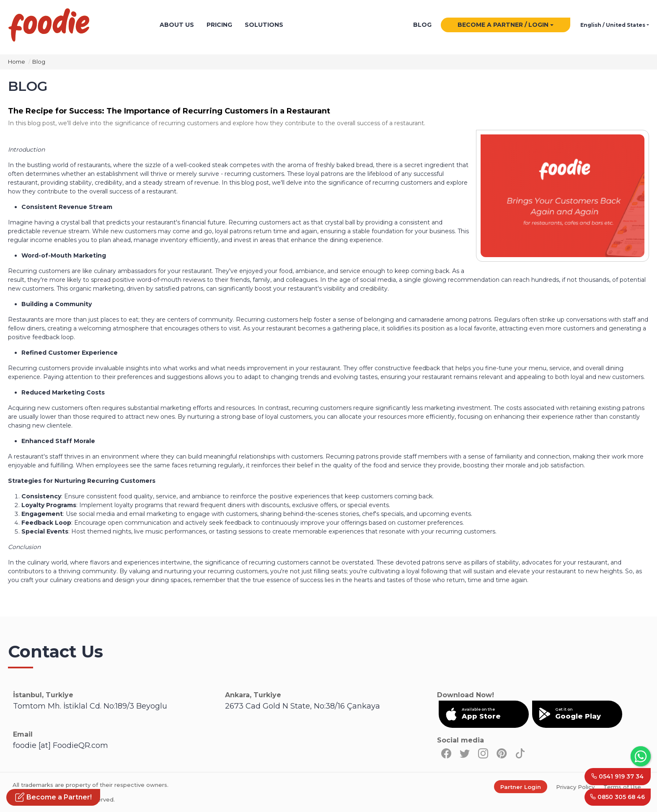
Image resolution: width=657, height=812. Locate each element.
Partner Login (521, 787)
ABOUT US (177, 25)
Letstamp (368, 25)
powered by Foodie (309, 25)
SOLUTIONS (264, 25)
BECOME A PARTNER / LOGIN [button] (503, 25)
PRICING (219, 25)
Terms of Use (622, 787)
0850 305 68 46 (617, 797)
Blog (39, 62)
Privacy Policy (575, 787)
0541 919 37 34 (617, 776)
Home (17, 62)
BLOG (422, 25)
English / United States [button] (613, 25)
